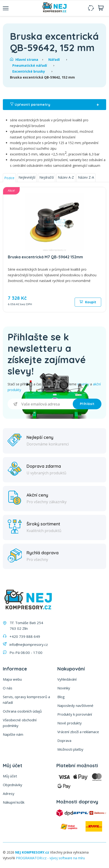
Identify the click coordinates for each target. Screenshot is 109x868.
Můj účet (10, 776)
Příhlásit (87, 404)
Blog (61, 697)
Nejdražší (47, 177)
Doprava (64, 740)
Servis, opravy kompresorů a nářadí (26, 700)
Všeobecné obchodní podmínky (20, 723)
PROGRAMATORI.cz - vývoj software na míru (50, 858)
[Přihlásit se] (40, 404)
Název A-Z (66, 177)
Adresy (9, 793)
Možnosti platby (70, 749)
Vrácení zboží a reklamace (78, 732)
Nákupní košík (14, 802)
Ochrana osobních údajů (22, 711)
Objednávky (13, 785)
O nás (8, 688)
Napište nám (13, 734)
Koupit (88, 302)
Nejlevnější (27, 177)
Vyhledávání (67, 679)
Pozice (9, 178)
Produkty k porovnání (75, 714)
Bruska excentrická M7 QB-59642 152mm (45, 257)
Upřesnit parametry (54, 105)
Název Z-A (86, 177)
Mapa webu (12, 679)
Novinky (64, 688)
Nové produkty (70, 723)
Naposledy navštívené (75, 705)
